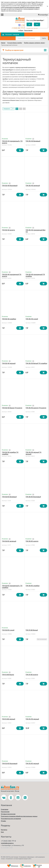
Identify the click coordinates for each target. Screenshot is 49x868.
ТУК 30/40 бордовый (10, 185)
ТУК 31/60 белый (32, 630)
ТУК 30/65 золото (32, 541)
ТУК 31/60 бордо (8, 674)
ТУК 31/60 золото (32, 674)
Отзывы (3, 821)
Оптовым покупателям (8, 814)
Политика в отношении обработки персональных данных (19, 816)
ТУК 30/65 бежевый (9, 497)
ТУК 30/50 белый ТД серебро (36, 363)
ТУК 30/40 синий (32, 319)
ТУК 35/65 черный (32, 763)
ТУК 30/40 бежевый (33, 141)
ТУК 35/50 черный (32, 719)
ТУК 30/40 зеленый (33, 185)
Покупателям (5, 812)
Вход (22, 30)
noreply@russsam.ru (7, 843)
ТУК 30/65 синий (8, 630)
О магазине (5, 809)
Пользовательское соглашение (11, 819)
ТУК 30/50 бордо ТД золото (12, 408)
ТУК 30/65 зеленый (9, 541)
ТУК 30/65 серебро (33, 586)
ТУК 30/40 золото (8, 230)
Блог (2, 832)
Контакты (4, 830)
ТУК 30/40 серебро (9, 319)
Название (7, 109)
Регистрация (28, 30)
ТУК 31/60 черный (9, 719)
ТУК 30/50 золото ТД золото (36, 408)
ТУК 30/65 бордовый (33, 497)
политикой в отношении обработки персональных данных (22, 7)
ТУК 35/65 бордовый (10, 763)
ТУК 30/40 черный (9, 363)
